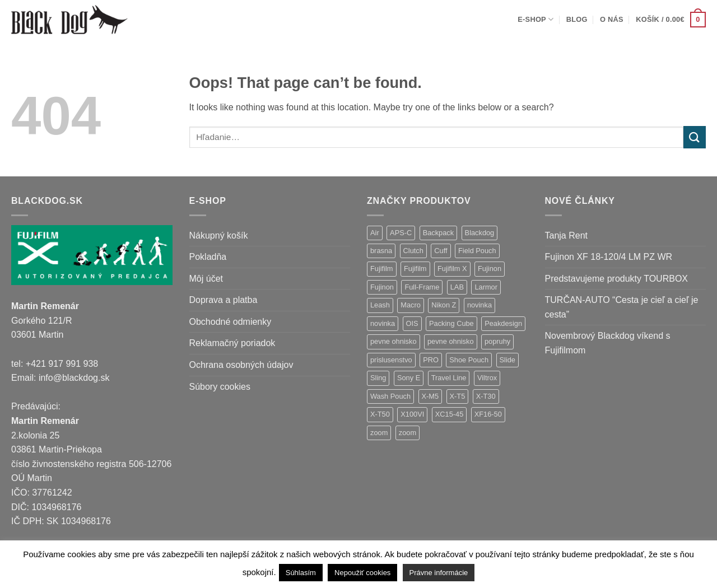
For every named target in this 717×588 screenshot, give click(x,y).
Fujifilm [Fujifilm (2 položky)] (415, 269)
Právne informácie (439, 573)
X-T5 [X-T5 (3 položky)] (458, 396)
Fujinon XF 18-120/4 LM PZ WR (609, 257)
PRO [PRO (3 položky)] (431, 360)
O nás (612, 19)
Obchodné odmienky (231, 322)
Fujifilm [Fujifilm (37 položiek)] (382, 269)
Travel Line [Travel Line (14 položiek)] (449, 378)
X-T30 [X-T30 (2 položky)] (486, 396)
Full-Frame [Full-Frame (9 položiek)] (422, 287)
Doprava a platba (224, 300)
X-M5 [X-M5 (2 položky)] (430, 396)
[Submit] (695, 137)
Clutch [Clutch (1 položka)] (413, 251)
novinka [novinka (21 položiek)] (479, 305)
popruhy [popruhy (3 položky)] (497, 341)
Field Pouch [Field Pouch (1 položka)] (477, 251)
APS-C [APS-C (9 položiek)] (401, 233)
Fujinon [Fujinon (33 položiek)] (490, 269)
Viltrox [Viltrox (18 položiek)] (487, 378)
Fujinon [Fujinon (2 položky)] (382, 287)
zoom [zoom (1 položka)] (408, 433)
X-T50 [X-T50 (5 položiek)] (380, 414)
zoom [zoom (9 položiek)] (379, 433)
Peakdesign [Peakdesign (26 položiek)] (503, 323)
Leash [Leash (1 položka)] (380, 305)
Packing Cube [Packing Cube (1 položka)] (451, 323)
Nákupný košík (219, 235)
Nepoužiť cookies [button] (362, 573)
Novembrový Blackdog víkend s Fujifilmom (608, 343)
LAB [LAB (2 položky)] (457, 287)
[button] (671, 20)
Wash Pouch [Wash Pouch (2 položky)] (390, 396)
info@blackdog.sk (74, 378)
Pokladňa (208, 257)
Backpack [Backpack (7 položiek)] (438, 233)
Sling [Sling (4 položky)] (378, 378)
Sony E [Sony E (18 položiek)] (409, 378)
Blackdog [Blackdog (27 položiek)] (480, 233)
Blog (577, 19)
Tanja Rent (567, 235)
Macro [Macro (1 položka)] (411, 305)
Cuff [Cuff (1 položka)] (441, 251)
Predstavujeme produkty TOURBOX (617, 279)
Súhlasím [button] (301, 573)
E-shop (536, 19)
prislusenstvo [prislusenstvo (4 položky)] (391, 360)
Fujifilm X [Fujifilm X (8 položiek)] (452, 269)
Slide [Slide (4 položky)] (508, 360)
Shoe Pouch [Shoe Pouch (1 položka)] (469, 360)
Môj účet (206, 279)
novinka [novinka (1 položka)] (383, 323)
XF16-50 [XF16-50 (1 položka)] (488, 414)
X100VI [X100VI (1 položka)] (412, 414)
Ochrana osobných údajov (241, 365)
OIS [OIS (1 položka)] (412, 323)
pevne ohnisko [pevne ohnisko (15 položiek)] (394, 341)
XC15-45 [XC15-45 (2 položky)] (450, 414)
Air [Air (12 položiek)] (375, 233)
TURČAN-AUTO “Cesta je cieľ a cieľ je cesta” (622, 307)
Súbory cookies (220, 387)
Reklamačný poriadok (232, 343)
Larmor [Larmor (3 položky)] (486, 287)
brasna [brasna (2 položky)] (381, 251)
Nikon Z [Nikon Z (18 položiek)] (444, 305)
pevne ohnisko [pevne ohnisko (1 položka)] (451, 341)
